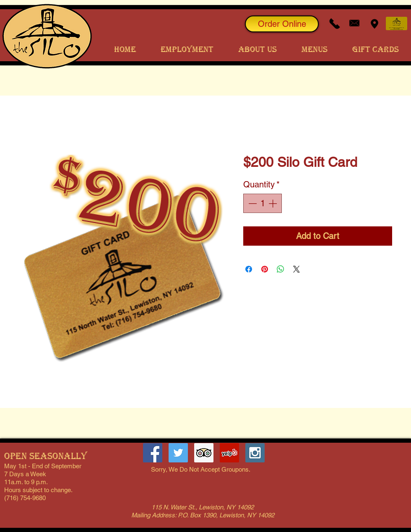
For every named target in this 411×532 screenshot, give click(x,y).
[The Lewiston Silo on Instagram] (255, 453)
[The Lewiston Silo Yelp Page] (229, 453)
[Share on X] (297, 269)
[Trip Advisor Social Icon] (204, 453)
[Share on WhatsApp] (281, 269)
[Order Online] (282, 24)
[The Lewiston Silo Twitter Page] (178, 453)
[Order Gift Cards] (396, 23)
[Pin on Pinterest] (265, 269)
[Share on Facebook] (249, 269)
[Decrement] (252, 203)
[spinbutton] (263, 203)
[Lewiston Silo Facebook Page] (153, 453)
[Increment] (273, 203)
